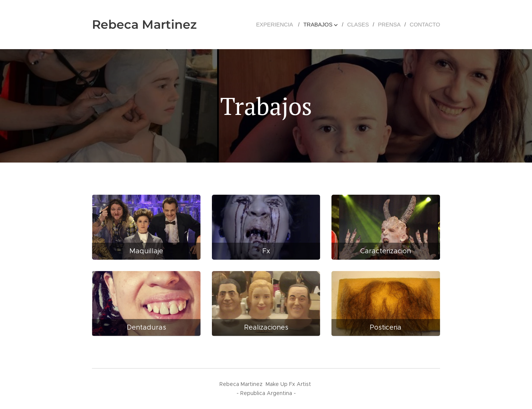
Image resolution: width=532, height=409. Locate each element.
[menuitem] (282, 25)
